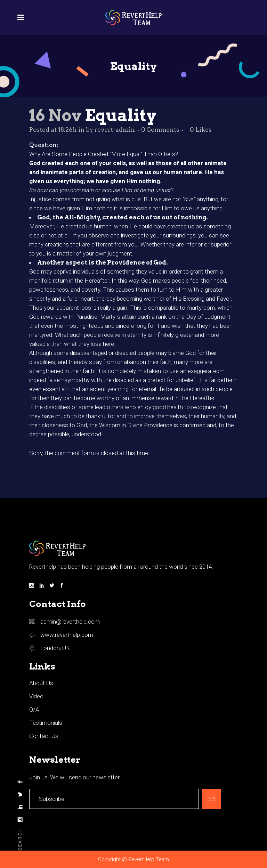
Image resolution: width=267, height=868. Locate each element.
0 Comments (160, 130)
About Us (41, 683)
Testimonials (46, 723)
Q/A (34, 709)
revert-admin (115, 130)
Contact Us (44, 736)
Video (36, 696)
